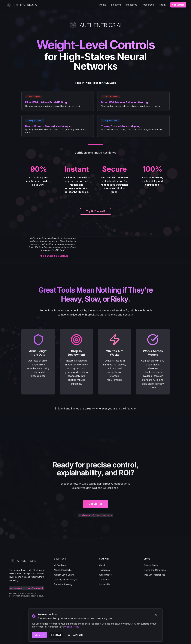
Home (103, 5)
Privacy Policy (151, 565)
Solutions (116, 5)
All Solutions (60, 565)
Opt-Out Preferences (155, 575)
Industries (132, 5)
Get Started (178, 5)
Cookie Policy (72, 627)
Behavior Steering (63, 584)
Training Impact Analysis (66, 580)
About (162, 5)
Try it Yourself (96, 211)
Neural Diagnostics (63, 570)
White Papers (106, 575)
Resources (148, 5)
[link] (58, 101)
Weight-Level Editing (64, 575)
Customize (76, 635)
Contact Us (104, 584)
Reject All (56, 635)
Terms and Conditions (155, 570)
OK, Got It (39, 635)
